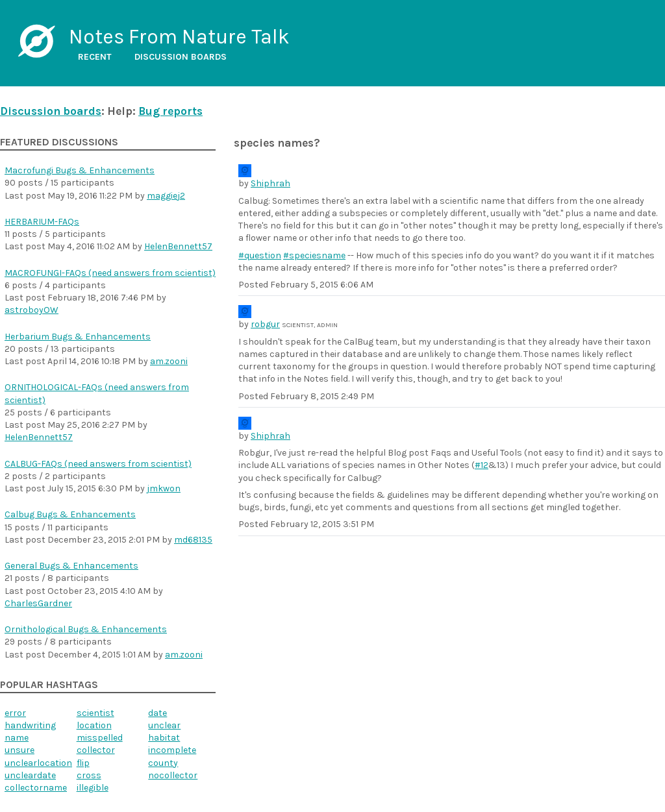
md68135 (193, 540)
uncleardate (30, 775)
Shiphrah (270, 183)
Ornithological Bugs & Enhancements (86, 629)
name (17, 738)
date (157, 713)
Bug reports (170, 111)
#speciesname (314, 255)
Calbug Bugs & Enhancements (70, 514)
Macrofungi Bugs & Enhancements (80, 170)
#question (260, 255)
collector (96, 750)
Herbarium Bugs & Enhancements (78, 337)
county (163, 763)
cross (89, 775)
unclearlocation (38, 763)
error (15, 713)
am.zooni (169, 361)
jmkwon (164, 488)
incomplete (172, 750)
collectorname (36, 788)
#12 (482, 465)
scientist (95, 713)
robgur (265, 324)
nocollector (173, 775)
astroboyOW (31, 310)
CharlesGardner (38, 603)
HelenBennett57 (178, 246)
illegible (93, 788)
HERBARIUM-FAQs (42, 222)
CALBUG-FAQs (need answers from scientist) (98, 464)
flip (83, 763)
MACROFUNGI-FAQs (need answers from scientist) (110, 273)
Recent (95, 57)
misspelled (100, 738)
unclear (164, 725)
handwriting (30, 725)
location (94, 725)
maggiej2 (166, 196)
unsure (19, 750)
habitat (164, 738)
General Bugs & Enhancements (71, 566)
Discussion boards (181, 57)
